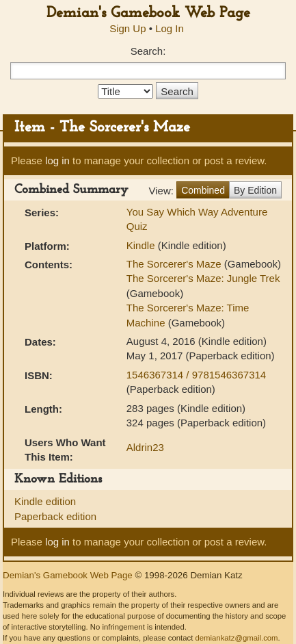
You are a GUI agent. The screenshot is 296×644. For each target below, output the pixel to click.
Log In (170, 28)
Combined (203, 190)
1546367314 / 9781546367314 (196, 375)
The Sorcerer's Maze (174, 264)
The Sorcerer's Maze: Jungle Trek (203, 278)
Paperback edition (55, 516)
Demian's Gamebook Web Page (148, 13)
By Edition (255, 190)
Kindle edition (45, 501)
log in (57, 160)
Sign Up (127, 28)
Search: (148, 51)
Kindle (141, 245)
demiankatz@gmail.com (236, 638)
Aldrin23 (145, 447)
